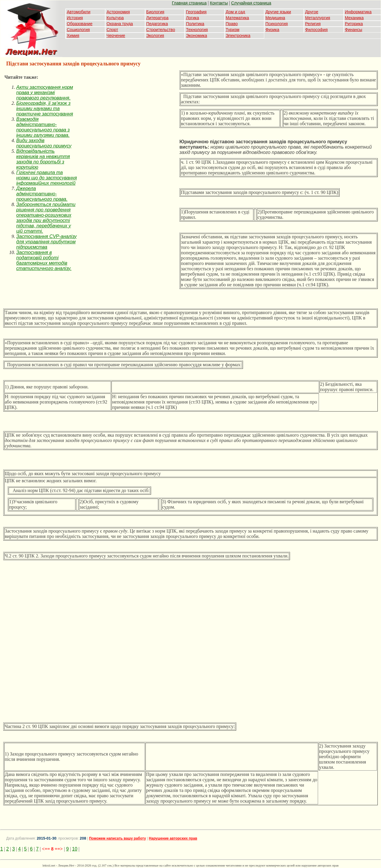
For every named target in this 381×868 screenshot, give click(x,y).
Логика (192, 18)
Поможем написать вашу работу (117, 838)
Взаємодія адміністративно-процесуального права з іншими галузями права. (43, 127)
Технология (197, 30)
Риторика (354, 24)
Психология (277, 24)
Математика (237, 18)
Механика (354, 18)
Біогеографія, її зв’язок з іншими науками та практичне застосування (45, 108)
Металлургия (318, 18)
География (196, 12)
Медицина (275, 18)
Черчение (116, 36)
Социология (78, 30)
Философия (316, 30)
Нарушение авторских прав (173, 838)
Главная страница (189, 3)
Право (232, 24)
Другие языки (278, 12)
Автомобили (79, 12)
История (75, 18)
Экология (155, 36)
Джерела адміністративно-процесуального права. (42, 194)
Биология (155, 12)
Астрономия (118, 12)
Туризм (233, 30)
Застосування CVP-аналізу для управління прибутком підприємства (46, 242)
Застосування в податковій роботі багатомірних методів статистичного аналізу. (44, 260)
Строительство (161, 30)
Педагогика (157, 24)
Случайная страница (251, 3)
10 (75, 849)
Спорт (112, 30)
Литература (157, 18)
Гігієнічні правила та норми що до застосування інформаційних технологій (47, 178)
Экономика (196, 36)
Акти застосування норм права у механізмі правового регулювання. (45, 93)
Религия (313, 24)
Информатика (358, 12)
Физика (272, 30)
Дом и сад (236, 12)
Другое (312, 12)
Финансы (354, 30)
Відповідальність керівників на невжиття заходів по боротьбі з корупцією (43, 159)
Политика (195, 24)
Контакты (219, 3)
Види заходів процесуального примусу (44, 143)
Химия (73, 36)
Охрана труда (120, 24)
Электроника (238, 36)
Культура (115, 18)
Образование (80, 24)
